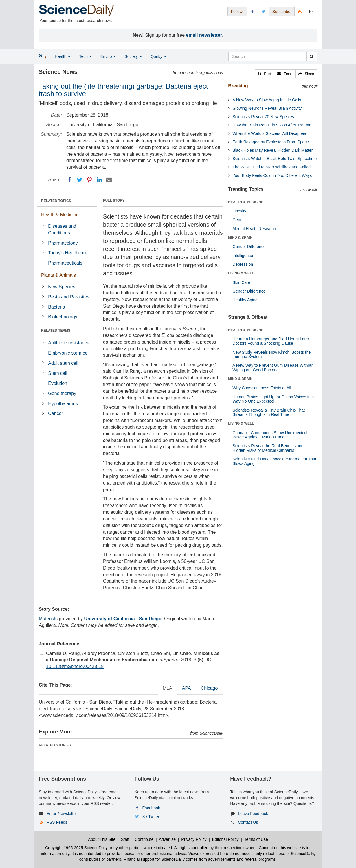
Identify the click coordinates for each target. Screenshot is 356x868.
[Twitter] (80, 180)
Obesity (239, 211)
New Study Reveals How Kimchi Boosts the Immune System (271, 354)
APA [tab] (187, 688)
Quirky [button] (158, 56)
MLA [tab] (167, 688)
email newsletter (204, 35)
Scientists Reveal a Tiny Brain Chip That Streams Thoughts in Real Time (269, 412)
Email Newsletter (62, 814)
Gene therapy (62, 393)
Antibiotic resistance (69, 343)
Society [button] (133, 56)
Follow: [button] (237, 12)
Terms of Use (256, 839)
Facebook (151, 808)
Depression (243, 264)
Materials (48, 619)
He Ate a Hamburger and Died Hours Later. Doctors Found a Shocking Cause (271, 341)
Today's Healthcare (68, 253)
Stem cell (58, 373)
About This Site (102, 839)
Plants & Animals (58, 275)
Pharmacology (63, 243)
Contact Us (248, 822)
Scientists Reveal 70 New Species (263, 117)
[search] (312, 56)
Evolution (58, 383)
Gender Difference (249, 247)
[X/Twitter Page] (264, 11)
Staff (125, 839)
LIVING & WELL (241, 273)
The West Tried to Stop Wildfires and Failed (271, 167)
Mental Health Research (254, 229)
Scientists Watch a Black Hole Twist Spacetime (275, 159)
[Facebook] (70, 180)
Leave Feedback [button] (253, 814)
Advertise (167, 839)
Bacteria (57, 307)
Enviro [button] (108, 56)
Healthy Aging (245, 300)
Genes (238, 220)
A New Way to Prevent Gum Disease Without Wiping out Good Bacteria (273, 367)
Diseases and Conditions (62, 230)
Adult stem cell (63, 363)
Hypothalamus (63, 404)
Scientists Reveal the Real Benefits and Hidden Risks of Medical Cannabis (268, 448)
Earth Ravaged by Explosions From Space (271, 142)
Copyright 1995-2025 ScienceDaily (76, 848)
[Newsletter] (311, 11)
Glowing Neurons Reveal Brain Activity (267, 108)
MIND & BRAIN (240, 238)
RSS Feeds (57, 822)
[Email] (109, 180)
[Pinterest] (89, 180)
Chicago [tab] (209, 688)
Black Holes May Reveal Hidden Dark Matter (272, 150)
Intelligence (243, 256)
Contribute (144, 839)
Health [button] (63, 56)
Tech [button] (85, 56)
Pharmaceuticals (65, 263)
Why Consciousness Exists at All (262, 388)
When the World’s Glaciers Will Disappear (270, 133)
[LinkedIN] (99, 180)
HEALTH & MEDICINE (246, 202)
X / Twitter (151, 816)
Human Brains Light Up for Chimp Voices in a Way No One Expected (273, 399)
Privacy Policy (194, 839)
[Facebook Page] (252, 11)
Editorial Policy (225, 839)
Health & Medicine (60, 215)
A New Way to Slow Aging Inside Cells (267, 100)
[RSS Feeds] (300, 11)
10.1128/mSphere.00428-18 (75, 666)
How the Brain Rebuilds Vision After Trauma (272, 125)
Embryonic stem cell (69, 353)
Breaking (238, 86)
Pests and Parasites (69, 297)
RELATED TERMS (56, 331)
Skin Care (241, 282)
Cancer (56, 413)
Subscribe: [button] (282, 12)
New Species (62, 287)
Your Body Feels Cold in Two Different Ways (272, 175)
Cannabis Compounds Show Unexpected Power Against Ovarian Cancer (269, 435)
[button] (265, 74)
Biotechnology (63, 317)
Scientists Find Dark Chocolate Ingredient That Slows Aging (274, 461)
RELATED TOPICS (56, 201)
